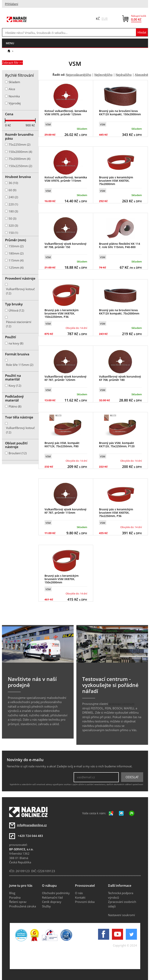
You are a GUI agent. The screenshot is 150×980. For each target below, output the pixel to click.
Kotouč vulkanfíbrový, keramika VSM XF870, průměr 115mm (66, 179)
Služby (46, 906)
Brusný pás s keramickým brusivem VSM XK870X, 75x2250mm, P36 (116, 513)
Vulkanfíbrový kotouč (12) (20, 291)
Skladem (14, 82)
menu (10, 43)
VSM (48, 124)
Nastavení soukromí (121, 915)
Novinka (14, 96)
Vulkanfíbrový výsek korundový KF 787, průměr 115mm (66, 511)
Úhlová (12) (16, 310)
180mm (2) (16, 253)
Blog (12, 893)
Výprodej (15, 103)
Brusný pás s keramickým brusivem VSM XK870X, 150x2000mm (62, 579)
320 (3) (13, 225)
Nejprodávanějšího (79, 75)
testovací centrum (122, 704)
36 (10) (13, 183)
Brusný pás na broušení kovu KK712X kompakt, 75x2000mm (119, 312)
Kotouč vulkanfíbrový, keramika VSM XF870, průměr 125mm (66, 113)
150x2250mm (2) (20, 166)
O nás (79, 893)
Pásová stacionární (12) (19, 324)
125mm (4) (16, 268)
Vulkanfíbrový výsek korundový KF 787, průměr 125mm (66, 378)
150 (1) (13, 233)
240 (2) (13, 197)
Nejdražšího (124, 75)
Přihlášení (12, 4)
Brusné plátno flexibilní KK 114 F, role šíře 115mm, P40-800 (120, 245)
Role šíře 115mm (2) (20, 365)
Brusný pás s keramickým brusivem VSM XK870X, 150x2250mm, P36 (62, 313)
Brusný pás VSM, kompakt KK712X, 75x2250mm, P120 (117, 445)
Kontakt (80, 897)
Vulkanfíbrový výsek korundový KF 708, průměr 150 (66, 245)
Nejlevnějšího (103, 75)
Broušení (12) (18, 453)
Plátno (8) (15, 406)
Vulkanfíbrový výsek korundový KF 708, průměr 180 (120, 378)
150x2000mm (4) (20, 152)
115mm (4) (16, 260)
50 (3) (12, 218)
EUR (105, 19)
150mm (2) (16, 246)
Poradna (15, 897)
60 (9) (12, 190)
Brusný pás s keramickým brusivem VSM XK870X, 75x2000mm (116, 181)
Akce (12, 89)
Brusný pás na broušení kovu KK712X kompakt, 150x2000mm (120, 113)
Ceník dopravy (52, 902)
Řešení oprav (18, 902)
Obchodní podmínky (56, 893)
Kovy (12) (15, 386)
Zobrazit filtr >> (12, 63)
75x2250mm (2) (19, 144)
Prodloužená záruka (23, 906)
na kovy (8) (16, 343)
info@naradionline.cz (32, 825)
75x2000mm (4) (19, 159)
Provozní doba (85, 902)
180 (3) (13, 211)
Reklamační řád (52, 897)
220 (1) (13, 204)
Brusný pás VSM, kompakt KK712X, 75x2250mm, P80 (62, 445)
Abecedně (141, 75)
